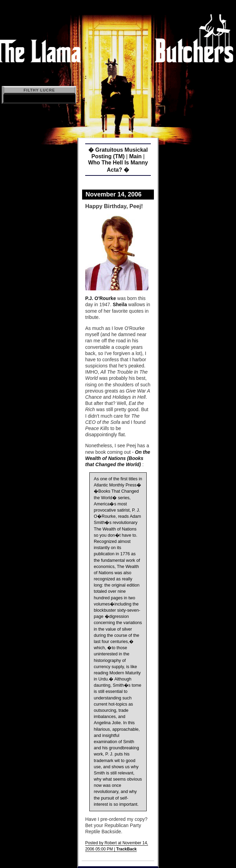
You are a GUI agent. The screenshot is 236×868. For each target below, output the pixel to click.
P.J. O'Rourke (100, 298)
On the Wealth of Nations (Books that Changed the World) (118, 458)
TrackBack (126, 849)
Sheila (120, 304)
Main (135, 156)
